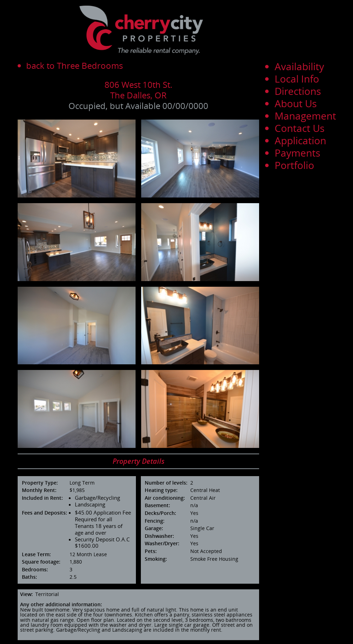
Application (300, 140)
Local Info (297, 79)
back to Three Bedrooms (74, 65)
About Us (296, 103)
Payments (297, 153)
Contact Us (300, 128)
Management (305, 116)
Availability (299, 66)
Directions (298, 91)
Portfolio (294, 165)
